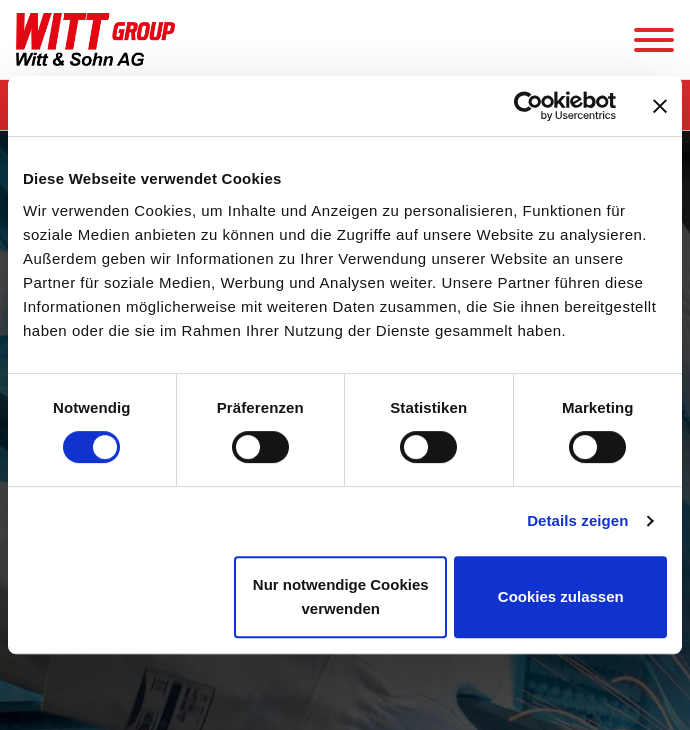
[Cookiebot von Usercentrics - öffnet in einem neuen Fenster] (528, 106)
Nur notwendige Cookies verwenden (341, 596)
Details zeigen (577, 520)
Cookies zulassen (561, 596)
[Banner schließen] (660, 106)
